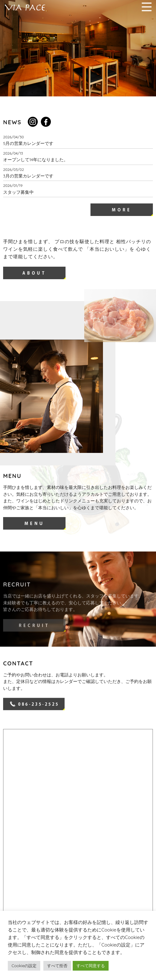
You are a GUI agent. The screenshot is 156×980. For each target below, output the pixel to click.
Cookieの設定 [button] (24, 966)
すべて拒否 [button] (57, 966)
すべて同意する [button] (91, 966)
